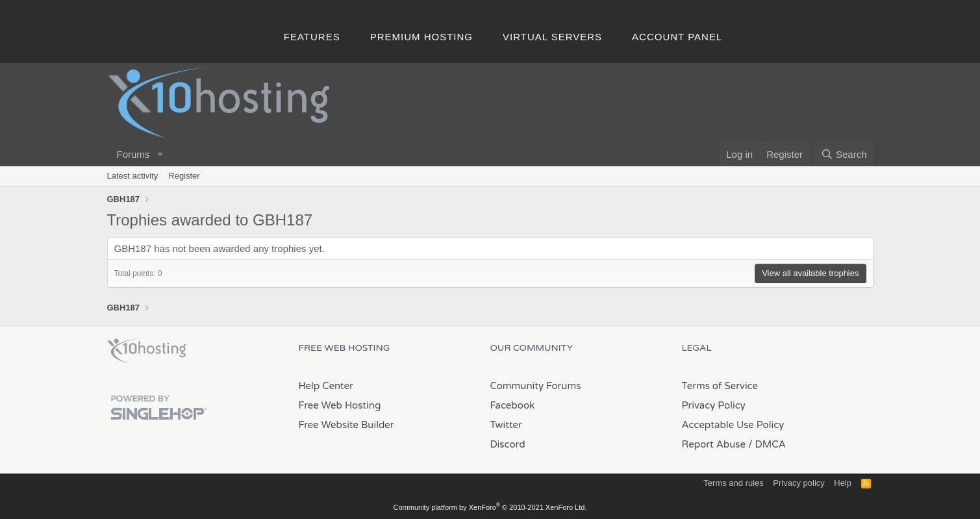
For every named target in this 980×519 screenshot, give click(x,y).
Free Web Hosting (340, 405)
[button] (160, 154)
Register (184, 176)
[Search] (844, 154)
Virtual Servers (552, 37)
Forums (133, 154)
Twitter (506, 425)
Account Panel (677, 37)
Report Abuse (714, 444)
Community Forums (536, 386)
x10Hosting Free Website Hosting (147, 351)
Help (843, 483)
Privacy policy (798, 483)
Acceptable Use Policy (733, 425)
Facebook (513, 405)
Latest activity (133, 176)
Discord (508, 444)
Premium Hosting (421, 37)
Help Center (326, 386)
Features (312, 37)
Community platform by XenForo (490, 507)
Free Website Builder (346, 425)
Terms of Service (720, 386)
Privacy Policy (714, 405)
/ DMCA (767, 444)
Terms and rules (733, 483)
